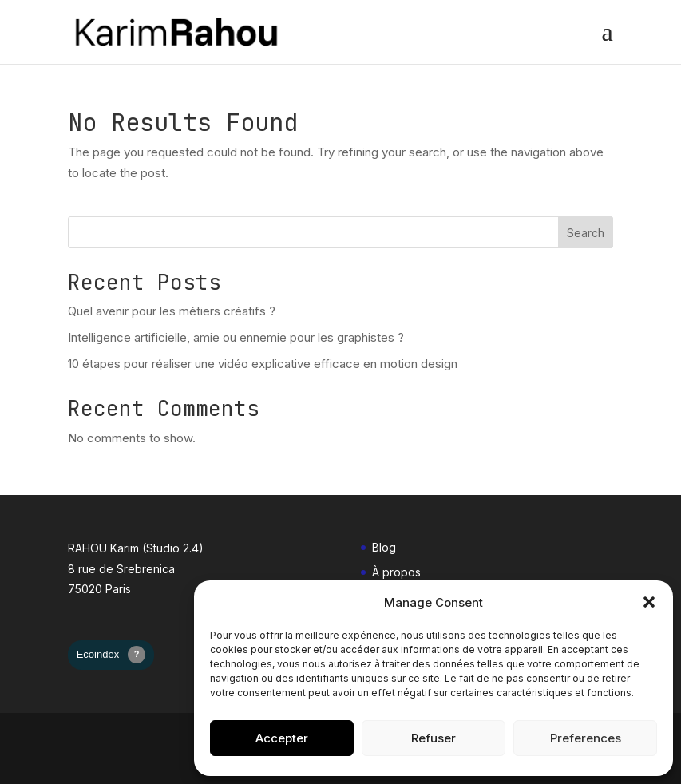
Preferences (586, 738)
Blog (384, 547)
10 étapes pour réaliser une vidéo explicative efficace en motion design (263, 364)
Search (586, 233)
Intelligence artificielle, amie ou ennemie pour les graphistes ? (236, 337)
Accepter (282, 738)
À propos (396, 572)
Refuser (434, 738)
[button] (649, 602)
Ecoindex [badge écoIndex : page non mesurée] (111, 655)
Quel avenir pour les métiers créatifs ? (172, 311)
